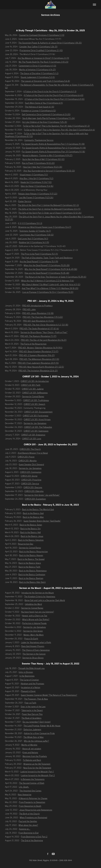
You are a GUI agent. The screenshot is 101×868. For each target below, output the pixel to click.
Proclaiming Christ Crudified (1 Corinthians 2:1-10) (41, 50)
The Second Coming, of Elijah (32, 783)
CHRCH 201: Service (30, 484)
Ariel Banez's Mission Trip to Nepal (33, 453)
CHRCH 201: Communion (31, 472)
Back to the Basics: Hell (30, 532)
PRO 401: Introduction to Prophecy (37, 306)
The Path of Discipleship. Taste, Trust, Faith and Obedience (47, 258)
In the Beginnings (27, 676)
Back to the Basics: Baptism (31, 578)
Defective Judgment (32, 729)
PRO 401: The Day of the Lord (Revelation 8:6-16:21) (44, 340)
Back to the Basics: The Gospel (31, 559)
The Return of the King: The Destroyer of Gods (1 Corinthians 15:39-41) (56, 277)
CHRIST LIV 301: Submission (36, 431)
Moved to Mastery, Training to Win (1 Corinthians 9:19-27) (47, 155)
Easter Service (25, 201)
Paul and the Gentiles (28, 821)
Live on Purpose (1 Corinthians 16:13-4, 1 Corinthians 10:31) (48, 292)
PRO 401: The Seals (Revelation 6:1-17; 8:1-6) (39, 329)
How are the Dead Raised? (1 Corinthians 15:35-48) (47, 273)
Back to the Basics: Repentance (33, 571)
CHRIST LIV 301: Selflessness (35, 393)
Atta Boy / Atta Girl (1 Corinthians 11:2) (36, 178)
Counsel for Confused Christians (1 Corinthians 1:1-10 (42, 35)
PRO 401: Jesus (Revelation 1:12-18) (38, 313)
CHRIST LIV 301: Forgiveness (36, 416)
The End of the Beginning (32, 840)
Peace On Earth (31, 639)
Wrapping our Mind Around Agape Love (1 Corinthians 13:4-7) (45, 227)
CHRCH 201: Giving (29, 476)
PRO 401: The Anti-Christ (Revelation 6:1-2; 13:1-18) (46, 325)
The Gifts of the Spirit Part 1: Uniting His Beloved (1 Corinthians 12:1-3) (48, 205)
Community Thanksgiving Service (39, 140)
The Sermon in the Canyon (34, 654)
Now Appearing (25, 795)
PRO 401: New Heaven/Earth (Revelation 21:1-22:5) (41, 367)
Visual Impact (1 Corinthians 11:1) (34, 175)
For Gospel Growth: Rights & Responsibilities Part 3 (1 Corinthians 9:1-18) (53, 152)
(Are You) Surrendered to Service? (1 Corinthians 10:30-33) (49, 171)
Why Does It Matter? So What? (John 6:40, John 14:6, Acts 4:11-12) (51, 284)
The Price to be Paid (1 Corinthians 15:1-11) (39, 254)
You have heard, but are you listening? (37, 612)
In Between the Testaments (33, 779)
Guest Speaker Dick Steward (31, 464)
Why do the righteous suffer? (36, 741)
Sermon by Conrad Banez (33, 396)
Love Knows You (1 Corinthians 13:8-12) (37, 235)
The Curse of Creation (29, 680)
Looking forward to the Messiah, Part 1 (37, 772)
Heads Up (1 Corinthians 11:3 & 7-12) (36, 182)
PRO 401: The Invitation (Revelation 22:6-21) (38, 371)
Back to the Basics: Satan (31, 525)
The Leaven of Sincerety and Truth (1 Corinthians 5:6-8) (45, 81)
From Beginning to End (28, 833)
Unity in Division (26, 672)
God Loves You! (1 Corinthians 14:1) (33, 239)
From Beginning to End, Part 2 (34, 837)
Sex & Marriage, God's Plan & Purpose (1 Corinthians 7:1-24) (49, 118)
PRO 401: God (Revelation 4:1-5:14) (38, 321)
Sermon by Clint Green (33, 631)
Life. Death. (24, 787)
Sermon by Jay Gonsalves (35, 423)
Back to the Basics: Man (33, 517)
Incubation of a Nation (31, 687)
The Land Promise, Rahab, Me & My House (42, 726)
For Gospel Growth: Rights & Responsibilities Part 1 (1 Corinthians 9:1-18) (53, 144)
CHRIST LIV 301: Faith (31, 385)
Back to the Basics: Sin (30, 529)
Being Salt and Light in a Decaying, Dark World (45, 600)
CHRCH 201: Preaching (31, 480)
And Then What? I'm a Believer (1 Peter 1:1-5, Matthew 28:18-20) (50, 288)
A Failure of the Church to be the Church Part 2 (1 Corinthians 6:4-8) (54, 95)
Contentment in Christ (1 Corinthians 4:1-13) (37, 66)
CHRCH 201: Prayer (26, 457)
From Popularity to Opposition (32, 802)
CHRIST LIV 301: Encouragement (38, 412)
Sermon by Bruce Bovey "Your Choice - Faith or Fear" (44, 332)
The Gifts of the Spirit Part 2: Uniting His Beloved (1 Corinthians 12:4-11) (49, 209)
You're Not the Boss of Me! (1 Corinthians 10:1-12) (43, 159)
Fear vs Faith (30, 703)
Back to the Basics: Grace (30, 563)
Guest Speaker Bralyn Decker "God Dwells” (42, 521)
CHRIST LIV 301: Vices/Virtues (37, 419)
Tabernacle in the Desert (32, 710)
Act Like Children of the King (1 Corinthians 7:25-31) (45, 122)
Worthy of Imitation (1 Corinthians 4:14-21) (37, 70)
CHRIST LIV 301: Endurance (33, 435)
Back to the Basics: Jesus (32, 536)
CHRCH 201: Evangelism (35, 499)
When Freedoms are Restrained (33, 817)
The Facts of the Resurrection (33, 344)
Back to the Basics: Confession (32, 574)
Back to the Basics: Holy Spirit (32, 582)
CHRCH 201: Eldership (34, 491)
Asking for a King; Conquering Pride (39, 733)
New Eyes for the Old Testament (37, 768)
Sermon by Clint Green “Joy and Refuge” (42, 495)
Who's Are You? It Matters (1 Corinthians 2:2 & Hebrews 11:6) (47, 281)
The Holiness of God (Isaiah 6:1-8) (39, 107)
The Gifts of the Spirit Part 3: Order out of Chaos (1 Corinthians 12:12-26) (50, 213)
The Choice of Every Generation (36, 650)
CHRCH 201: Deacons (33, 487)
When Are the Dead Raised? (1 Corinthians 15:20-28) (47, 265)
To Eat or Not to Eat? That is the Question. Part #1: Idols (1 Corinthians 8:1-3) (56, 126)
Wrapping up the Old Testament (37, 764)
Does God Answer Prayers (33, 646)
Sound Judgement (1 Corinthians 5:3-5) (38, 77)
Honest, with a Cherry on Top (35, 616)
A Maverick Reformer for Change (33, 798)
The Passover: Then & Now (36, 699)
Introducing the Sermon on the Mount (38, 593)
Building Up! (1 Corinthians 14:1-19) (34, 242)
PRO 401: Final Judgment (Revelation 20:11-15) (38, 363)
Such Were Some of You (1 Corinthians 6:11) (44, 103)
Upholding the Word (33, 604)
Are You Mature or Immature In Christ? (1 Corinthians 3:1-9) (43, 58)
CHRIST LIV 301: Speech (34, 404)
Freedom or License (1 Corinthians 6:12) (38, 111)
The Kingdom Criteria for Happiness (40, 596)
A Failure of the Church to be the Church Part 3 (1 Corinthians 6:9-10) (55, 99)
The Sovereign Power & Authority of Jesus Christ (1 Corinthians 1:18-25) (50, 43)
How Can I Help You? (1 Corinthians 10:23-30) (43, 167)
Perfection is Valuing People (34, 623)
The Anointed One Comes (30, 791)
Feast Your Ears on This (32, 714)
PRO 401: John (29, 309)
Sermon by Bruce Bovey (33, 658)
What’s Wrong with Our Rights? (36, 619)
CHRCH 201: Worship (28, 461)
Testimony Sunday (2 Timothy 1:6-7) (35, 231)
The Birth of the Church (29, 814)
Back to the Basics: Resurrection (33, 551)
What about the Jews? (28, 825)
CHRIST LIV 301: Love (32, 439)
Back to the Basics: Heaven (31, 555)
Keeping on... (25, 829)
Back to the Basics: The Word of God (38, 509)
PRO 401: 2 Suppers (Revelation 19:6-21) (37, 355)
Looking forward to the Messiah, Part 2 (38, 775)
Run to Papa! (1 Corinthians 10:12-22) (38, 163)
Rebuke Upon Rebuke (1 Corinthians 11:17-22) (38, 194)
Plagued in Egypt (28, 691)
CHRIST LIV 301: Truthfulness (36, 400)
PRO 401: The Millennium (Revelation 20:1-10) (39, 359)
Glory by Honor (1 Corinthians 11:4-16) (37, 186)
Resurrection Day (26, 544)
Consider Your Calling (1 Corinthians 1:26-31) (38, 47)
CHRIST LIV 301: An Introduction (35, 381)
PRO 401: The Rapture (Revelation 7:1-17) (38, 336)
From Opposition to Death (30, 806)
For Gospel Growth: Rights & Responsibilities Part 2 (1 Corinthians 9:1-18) (54, 148)
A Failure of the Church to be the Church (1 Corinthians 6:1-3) (50, 91)
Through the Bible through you (31, 668)
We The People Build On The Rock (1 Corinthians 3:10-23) (43, 62)
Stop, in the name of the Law (33, 707)
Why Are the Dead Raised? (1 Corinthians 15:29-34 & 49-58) (51, 269)
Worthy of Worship (29, 745)
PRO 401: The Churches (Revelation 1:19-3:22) (43, 317)
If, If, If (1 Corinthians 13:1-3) (30, 223)
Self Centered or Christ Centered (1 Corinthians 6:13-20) (46, 114)
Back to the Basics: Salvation (31, 540)
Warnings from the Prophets (35, 756)
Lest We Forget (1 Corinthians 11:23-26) (36, 198)
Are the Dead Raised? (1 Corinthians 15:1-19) (39, 261)
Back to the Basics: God (33, 513)
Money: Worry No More (34, 635)
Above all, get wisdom (32, 749)
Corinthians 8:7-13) (25, 136)
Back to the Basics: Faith (29, 567)
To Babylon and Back (32, 760)
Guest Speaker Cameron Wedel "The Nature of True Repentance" (49, 695)
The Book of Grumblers (31, 718)
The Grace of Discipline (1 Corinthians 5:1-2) (39, 73)
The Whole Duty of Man (33, 737)
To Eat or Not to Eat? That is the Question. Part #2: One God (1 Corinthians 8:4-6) (59, 130)
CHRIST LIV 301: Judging (33, 389)
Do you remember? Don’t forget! (37, 722)
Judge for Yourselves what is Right (36, 642)
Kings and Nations (30, 752)
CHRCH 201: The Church (30, 449)
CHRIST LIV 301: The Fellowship (38, 427)
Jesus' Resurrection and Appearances (36, 810)
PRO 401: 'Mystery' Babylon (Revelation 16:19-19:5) (40, 348)
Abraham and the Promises (32, 684)
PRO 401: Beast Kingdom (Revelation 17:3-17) (39, 351)
